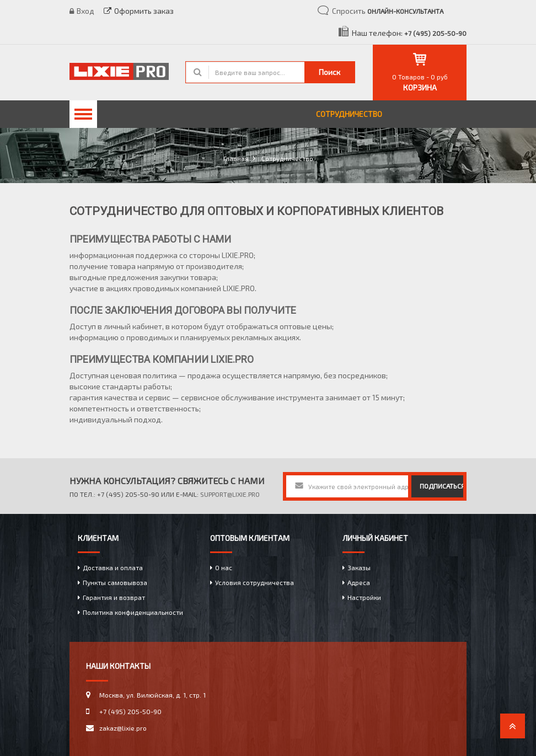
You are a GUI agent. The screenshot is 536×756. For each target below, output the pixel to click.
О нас (224, 567)
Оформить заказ (139, 11)
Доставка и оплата (113, 567)
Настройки (364, 597)
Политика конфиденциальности (133, 612)
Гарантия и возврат (114, 597)
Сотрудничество (349, 114)
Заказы (359, 567)
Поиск (329, 72)
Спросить (388, 11)
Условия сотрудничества (254, 582)
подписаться (441, 486)
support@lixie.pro (230, 494)
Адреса (359, 582)
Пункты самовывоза (115, 582)
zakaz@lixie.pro (123, 728)
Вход (82, 11)
